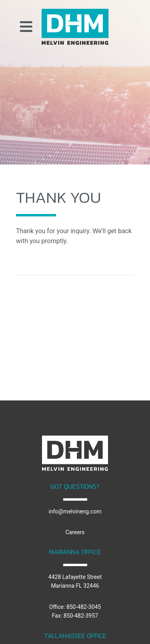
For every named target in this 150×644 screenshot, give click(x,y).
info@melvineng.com (75, 511)
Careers (75, 532)
